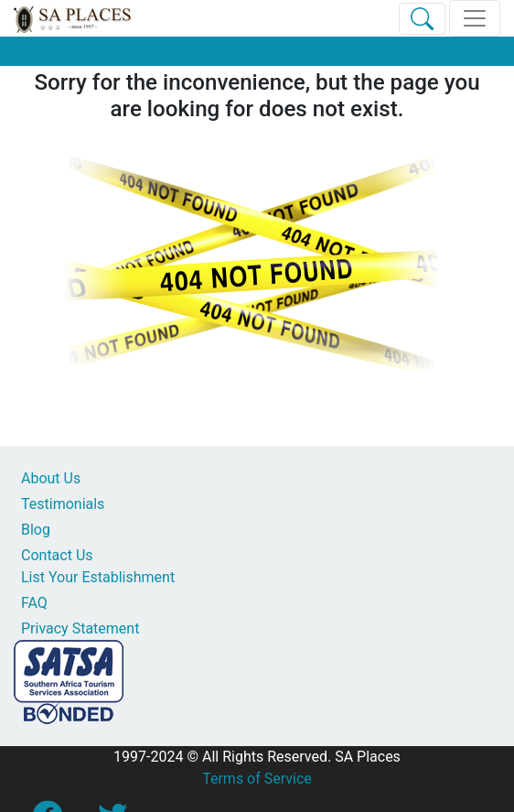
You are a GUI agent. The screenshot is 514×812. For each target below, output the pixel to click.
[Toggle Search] (422, 19)
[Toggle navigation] (475, 18)
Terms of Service (257, 779)
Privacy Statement (80, 628)
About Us (51, 478)
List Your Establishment (98, 577)
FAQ (34, 603)
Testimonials (63, 504)
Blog (36, 530)
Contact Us (57, 555)
